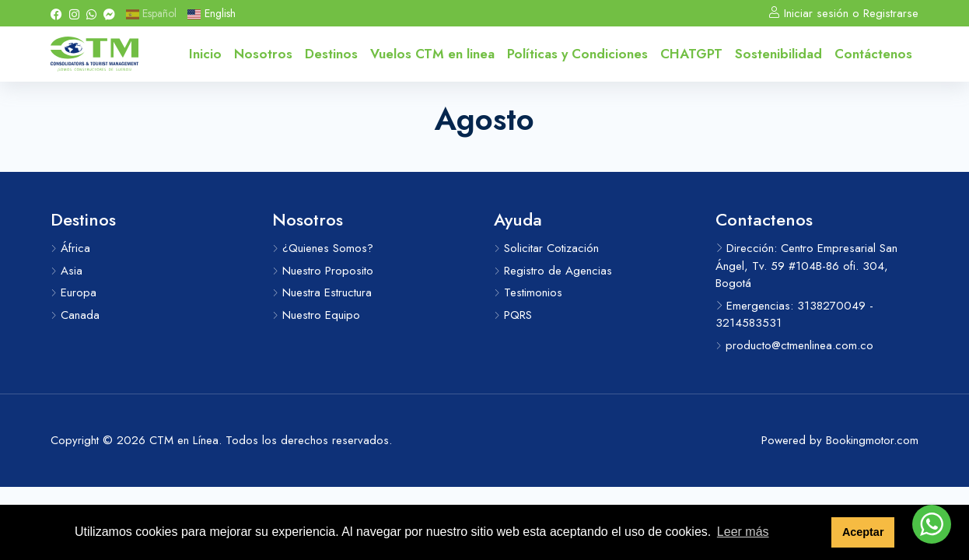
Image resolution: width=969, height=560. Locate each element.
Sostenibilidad (778, 54)
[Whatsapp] (91, 13)
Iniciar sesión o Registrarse (843, 13)
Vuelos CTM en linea (432, 54)
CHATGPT (691, 54)
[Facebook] (56, 13)
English (211, 13)
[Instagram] (74, 13)
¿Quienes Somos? (323, 248)
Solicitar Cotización (546, 248)
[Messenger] (109, 13)
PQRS (513, 315)
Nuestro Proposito (323, 271)
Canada (75, 315)
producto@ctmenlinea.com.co (794, 345)
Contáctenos (873, 54)
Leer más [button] (743, 532)
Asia (66, 271)
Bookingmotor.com (872, 440)
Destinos (331, 54)
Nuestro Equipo (316, 315)
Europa (73, 292)
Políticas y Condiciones (577, 54)
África (70, 248)
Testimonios (528, 292)
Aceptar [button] (863, 532)
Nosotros (263, 54)
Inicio (205, 54)
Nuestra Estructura (322, 292)
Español (151, 13)
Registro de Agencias (553, 271)
